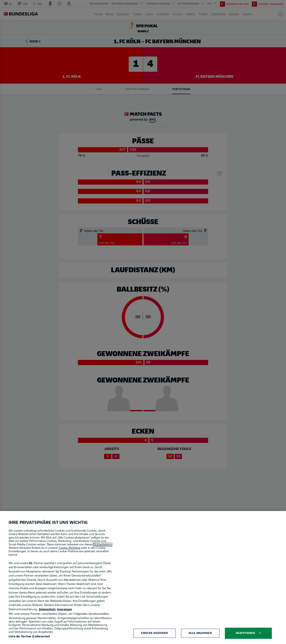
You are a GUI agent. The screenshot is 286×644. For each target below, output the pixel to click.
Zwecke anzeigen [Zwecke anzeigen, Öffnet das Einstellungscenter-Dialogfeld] (154, 633)
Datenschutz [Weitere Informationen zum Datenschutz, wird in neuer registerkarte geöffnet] (47, 610)
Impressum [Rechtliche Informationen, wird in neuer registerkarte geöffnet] (64, 610)
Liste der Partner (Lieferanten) (29, 637)
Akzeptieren (245, 633)
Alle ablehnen (200, 633)
